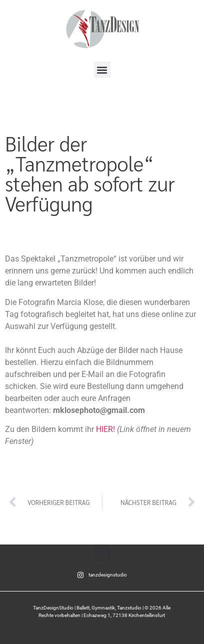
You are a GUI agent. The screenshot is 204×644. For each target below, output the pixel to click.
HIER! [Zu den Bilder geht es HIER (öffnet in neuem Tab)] (105, 429)
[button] (102, 70)
